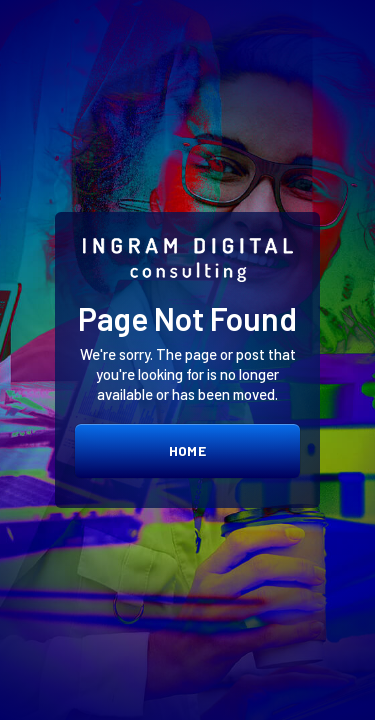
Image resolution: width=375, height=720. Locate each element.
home (187, 450)
